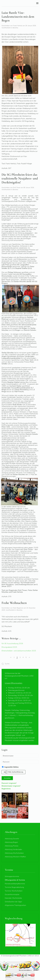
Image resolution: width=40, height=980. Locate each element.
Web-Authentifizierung (13, 772)
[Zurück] (11, 657)
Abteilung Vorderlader (13, 849)
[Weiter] (29, 657)
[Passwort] (20, 762)
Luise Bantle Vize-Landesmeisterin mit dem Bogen (18, 17)
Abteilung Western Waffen (15, 857)
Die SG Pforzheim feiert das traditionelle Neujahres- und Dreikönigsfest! (20, 178)
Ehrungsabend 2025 (9, 647)
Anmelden (7, 778)
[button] (37, 3)
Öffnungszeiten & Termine (15, 880)
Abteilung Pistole (12, 846)
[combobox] (20, 664)
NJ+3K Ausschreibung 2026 (12, 644)
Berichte (15, 28)
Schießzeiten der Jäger (13, 902)
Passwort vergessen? (9, 783)
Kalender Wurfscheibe (13, 898)
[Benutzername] (20, 756)
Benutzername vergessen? (11, 786)
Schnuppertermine (12, 876)
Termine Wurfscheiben (14, 891)
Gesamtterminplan (12, 894)
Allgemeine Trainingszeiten (15, 905)
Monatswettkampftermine (15, 884)
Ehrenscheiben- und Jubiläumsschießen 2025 (19, 651)
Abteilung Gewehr (12, 839)
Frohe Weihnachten (14, 603)
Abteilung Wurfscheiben (14, 853)
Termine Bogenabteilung (14, 887)
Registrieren (6, 789)
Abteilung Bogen (11, 842)
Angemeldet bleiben (10, 767)
